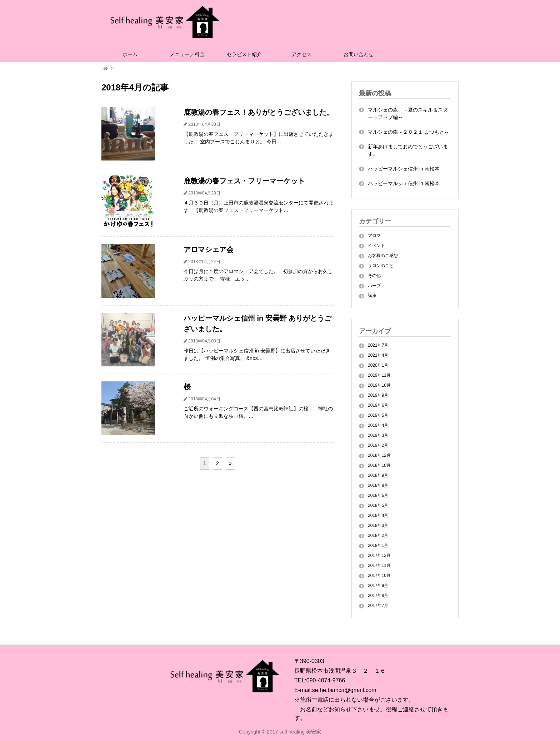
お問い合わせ (359, 54)
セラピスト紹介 (244, 54)
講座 (372, 296)
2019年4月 (378, 425)
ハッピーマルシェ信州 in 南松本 (404, 169)
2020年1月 (378, 365)
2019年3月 (378, 435)
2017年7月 (378, 606)
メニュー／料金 (187, 54)
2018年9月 (378, 475)
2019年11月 (379, 375)
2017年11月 (379, 565)
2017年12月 (379, 555)
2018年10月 (379, 465)
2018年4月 (378, 515)
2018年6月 (378, 495)
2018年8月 (378, 485)
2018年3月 (378, 525)
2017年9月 (378, 586)
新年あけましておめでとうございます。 (408, 150)
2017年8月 (378, 596)
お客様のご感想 (383, 256)
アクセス (301, 54)
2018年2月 (378, 535)
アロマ (374, 236)
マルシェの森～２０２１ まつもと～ (409, 132)
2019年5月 (378, 415)
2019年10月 (379, 385)
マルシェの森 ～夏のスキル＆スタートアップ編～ (408, 113)
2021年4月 (378, 355)
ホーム (130, 54)
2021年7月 (378, 345)
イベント (376, 246)
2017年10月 (379, 575)
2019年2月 (378, 445)
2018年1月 (378, 545)
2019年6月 (378, 405)
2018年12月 (379, 455)
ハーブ (374, 286)
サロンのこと (381, 266)
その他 (374, 276)
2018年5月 (378, 505)
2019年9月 (378, 395)
